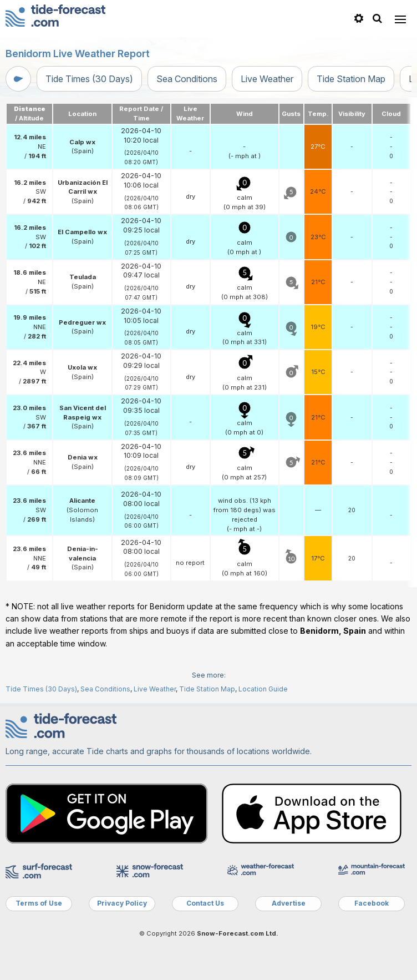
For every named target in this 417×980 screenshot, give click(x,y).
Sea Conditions (187, 79)
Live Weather (267, 79)
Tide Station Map (351, 79)
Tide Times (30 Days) (89, 79)
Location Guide (263, 689)
